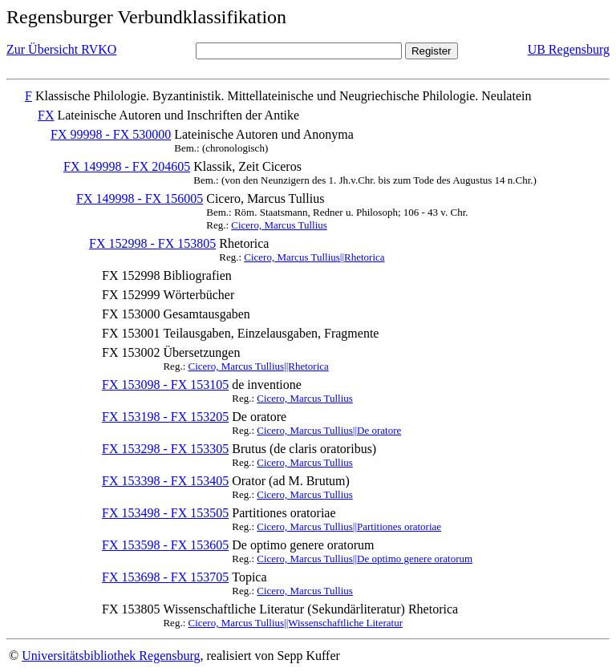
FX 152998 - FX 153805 (152, 243)
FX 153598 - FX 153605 (165, 545)
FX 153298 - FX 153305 (165, 449)
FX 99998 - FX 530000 (111, 134)
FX (46, 115)
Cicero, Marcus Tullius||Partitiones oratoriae (349, 526)
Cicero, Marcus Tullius (279, 225)
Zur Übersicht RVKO (61, 49)
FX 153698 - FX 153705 (165, 577)
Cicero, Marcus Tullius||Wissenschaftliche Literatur (296, 623)
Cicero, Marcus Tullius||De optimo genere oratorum (365, 559)
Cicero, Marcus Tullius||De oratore (329, 430)
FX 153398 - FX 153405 (165, 481)
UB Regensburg (569, 49)
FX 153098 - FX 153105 (165, 385)
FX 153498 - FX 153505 (165, 513)
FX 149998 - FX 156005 (140, 198)
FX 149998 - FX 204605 (127, 166)
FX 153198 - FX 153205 (165, 417)
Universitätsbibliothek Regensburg (111, 656)
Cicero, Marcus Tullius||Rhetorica (314, 257)
